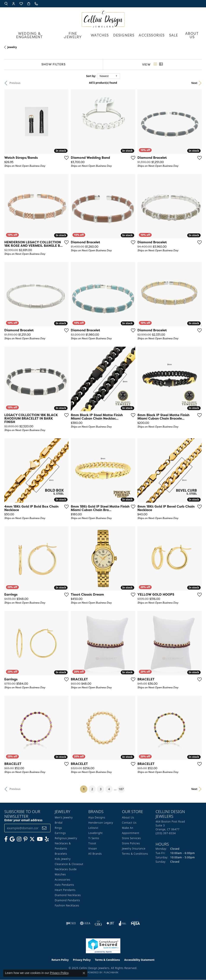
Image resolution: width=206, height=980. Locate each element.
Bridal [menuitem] (59, 823)
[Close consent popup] (84, 973)
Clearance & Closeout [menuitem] (69, 864)
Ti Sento (94, 838)
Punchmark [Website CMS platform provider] (111, 972)
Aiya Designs (97, 817)
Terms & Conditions (135, 854)
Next (194, 83)
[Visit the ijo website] (71, 923)
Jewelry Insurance (134, 849)
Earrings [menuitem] (60, 833)
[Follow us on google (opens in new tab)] (12, 839)
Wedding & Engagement (29, 35)
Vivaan (93, 849)
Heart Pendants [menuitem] (65, 890)
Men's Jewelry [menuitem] (64, 817)
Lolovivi (93, 828)
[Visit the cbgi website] (98, 923)
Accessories (152, 35)
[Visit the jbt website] (110, 923)
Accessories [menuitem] (63, 880)
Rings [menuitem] (58, 828)
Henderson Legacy (101, 823)
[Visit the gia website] (85, 923)
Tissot (92, 843)
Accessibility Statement (139, 960)
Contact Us (129, 823)
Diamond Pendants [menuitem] (67, 900)
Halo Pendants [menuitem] (64, 885)
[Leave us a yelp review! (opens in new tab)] (47, 839)
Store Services (131, 838)
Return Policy (60, 960)
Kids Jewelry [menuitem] (63, 859)
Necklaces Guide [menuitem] (66, 869)
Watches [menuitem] (60, 874)
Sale (174, 35)
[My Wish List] (21, 4)
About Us (192, 35)
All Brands (95, 854)
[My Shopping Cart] (29, 4)
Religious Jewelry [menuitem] (66, 838)
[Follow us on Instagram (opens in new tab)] (19, 839)
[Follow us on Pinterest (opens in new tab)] (25, 839)
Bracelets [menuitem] (61, 854)
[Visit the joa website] (123, 923)
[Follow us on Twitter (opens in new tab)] (32, 839)
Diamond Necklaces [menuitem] (68, 895)
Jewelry (12, 47)
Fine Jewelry (73, 35)
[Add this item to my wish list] (66, 158)
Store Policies (131, 843)
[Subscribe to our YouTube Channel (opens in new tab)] (40, 839)
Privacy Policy (82, 960)
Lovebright (96, 833)
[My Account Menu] (14, 4)
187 (121, 789)
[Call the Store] (166, 833)
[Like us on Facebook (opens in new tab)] (6, 839)
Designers (124, 35)
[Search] (6, 4)
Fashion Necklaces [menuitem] (67, 905)
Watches (100, 35)
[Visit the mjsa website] (135, 923)
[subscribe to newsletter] (44, 828)
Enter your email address (23, 820)
